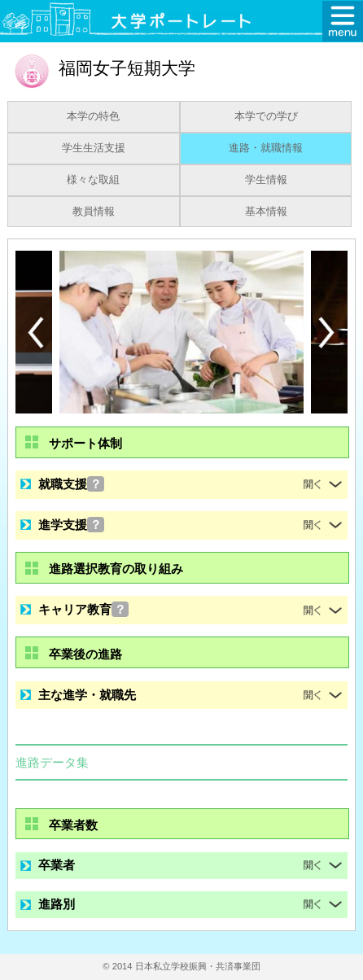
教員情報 (94, 212)
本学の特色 (93, 116)
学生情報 (266, 180)
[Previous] (36, 332)
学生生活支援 (94, 148)
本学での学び (266, 116)
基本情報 (266, 212)
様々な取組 (93, 180)
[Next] (327, 333)
